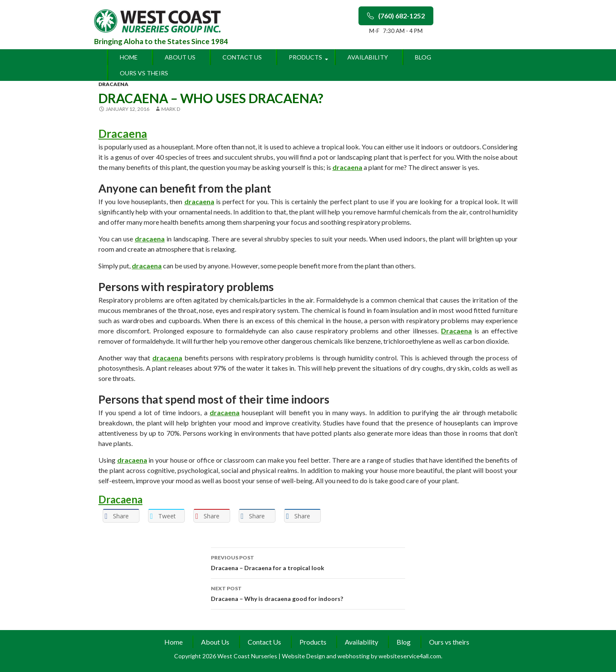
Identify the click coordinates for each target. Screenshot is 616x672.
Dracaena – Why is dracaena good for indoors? (308, 593)
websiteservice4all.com (410, 656)
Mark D (171, 109)
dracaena (113, 84)
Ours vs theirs (144, 73)
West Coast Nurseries (248, 656)
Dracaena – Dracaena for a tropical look (308, 562)
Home (129, 57)
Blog (423, 57)
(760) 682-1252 (396, 16)
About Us (180, 57)
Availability (368, 57)
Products (305, 57)
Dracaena (123, 134)
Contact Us (242, 57)
